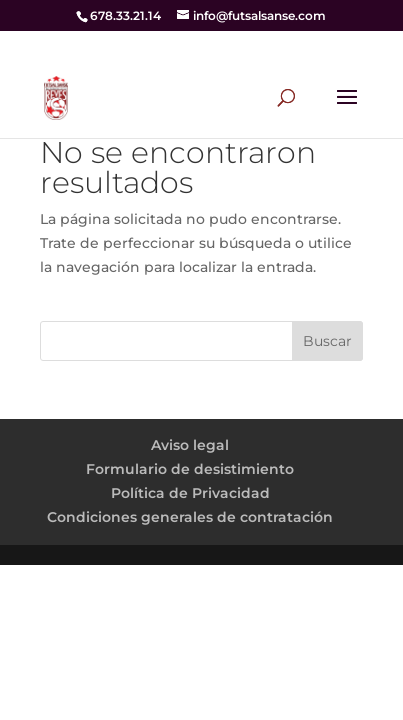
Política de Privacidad (190, 493)
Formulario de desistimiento (190, 469)
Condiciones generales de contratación (190, 517)
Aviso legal (190, 445)
